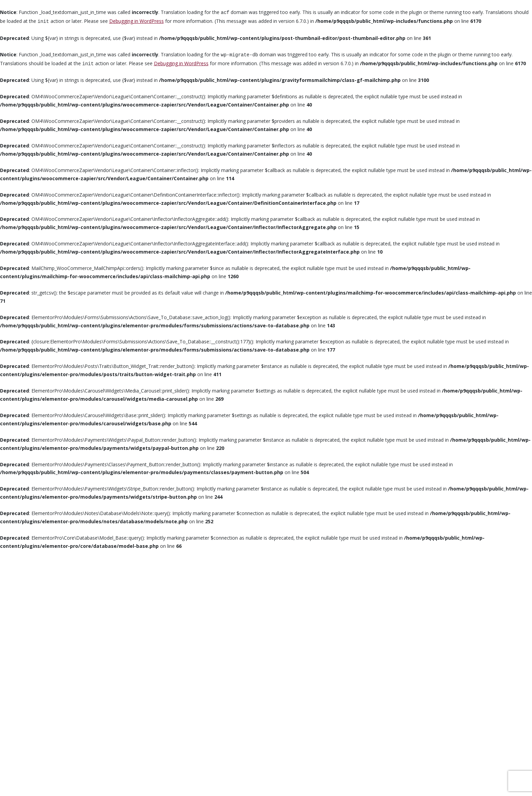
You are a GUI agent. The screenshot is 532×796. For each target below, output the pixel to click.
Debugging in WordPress (136, 21)
